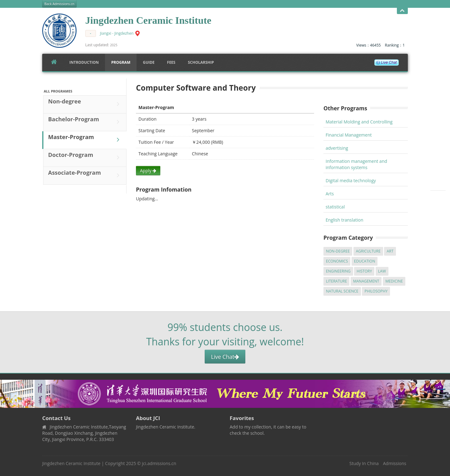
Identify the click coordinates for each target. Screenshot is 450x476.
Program (121, 62)
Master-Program (85, 140)
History (364, 271)
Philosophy (376, 291)
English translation (345, 220)
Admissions (395, 463)
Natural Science (342, 291)
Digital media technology (351, 180)
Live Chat (225, 357)
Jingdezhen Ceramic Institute (71, 463)
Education (365, 261)
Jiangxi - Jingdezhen (117, 33)
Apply (148, 170)
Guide (149, 62)
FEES (171, 62)
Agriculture (368, 251)
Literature (336, 281)
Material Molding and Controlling (359, 122)
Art (390, 251)
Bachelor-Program (85, 122)
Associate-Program (85, 175)
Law (382, 271)
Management (366, 281)
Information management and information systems (356, 164)
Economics (337, 261)
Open (402, 11)
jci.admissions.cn (159, 463)
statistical (335, 207)
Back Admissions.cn (59, 4)
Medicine (394, 281)
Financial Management (349, 135)
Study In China (364, 463)
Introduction (84, 62)
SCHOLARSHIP (201, 62)
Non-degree (85, 104)
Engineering (338, 271)
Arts (330, 194)
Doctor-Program (85, 158)
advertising (337, 148)
